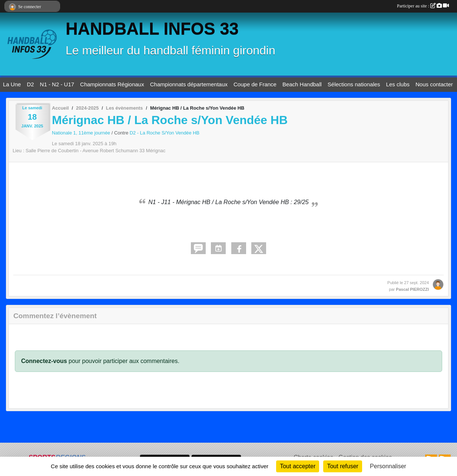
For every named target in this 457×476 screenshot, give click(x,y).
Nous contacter (434, 84)
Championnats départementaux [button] (189, 84)
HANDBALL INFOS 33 (152, 29)
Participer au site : (423, 6)
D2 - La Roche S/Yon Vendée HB (165, 133)
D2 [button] (30, 84)
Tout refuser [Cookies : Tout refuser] (342, 466)
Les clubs (398, 84)
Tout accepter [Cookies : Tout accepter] (298, 466)
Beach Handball (302, 84)
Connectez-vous (44, 361)
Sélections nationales (354, 84)
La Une (12, 84)
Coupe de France (255, 84)
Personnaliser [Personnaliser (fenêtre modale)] (388, 466)
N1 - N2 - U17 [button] (57, 84)
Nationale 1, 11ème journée (82, 133)
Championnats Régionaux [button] (112, 84)
